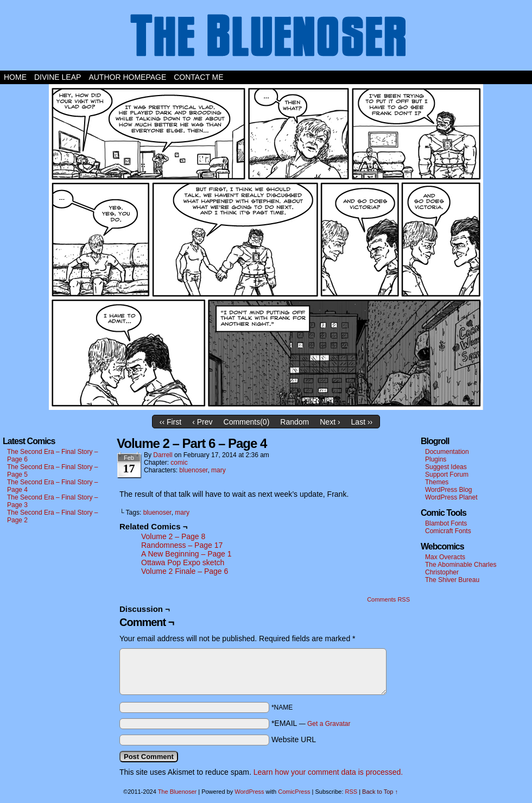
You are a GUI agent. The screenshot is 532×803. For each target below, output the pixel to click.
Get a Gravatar (329, 724)
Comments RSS (388, 599)
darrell (163, 455)
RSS (351, 792)
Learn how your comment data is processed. (328, 772)
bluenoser (193, 470)
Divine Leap (58, 77)
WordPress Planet (451, 497)
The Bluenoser (266, 38)
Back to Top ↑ (380, 792)
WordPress (249, 792)
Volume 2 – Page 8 (173, 536)
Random (294, 422)
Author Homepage (127, 77)
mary (218, 470)
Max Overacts (445, 557)
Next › (330, 422)
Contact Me (198, 77)
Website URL (294, 739)
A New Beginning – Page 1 (186, 554)
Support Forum (447, 475)
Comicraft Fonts (448, 531)
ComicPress (294, 792)
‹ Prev (202, 422)
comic (179, 463)
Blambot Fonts (446, 523)
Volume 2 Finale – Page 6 (185, 571)
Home (15, 77)
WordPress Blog (448, 490)
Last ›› (362, 422)
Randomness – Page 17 (182, 545)
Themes (437, 482)
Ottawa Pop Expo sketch (183, 562)
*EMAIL (311, 723)
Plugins (436, 459)
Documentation (447, 452)
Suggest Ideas (446, 467)
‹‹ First (170, 422)
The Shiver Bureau (452, 580)
